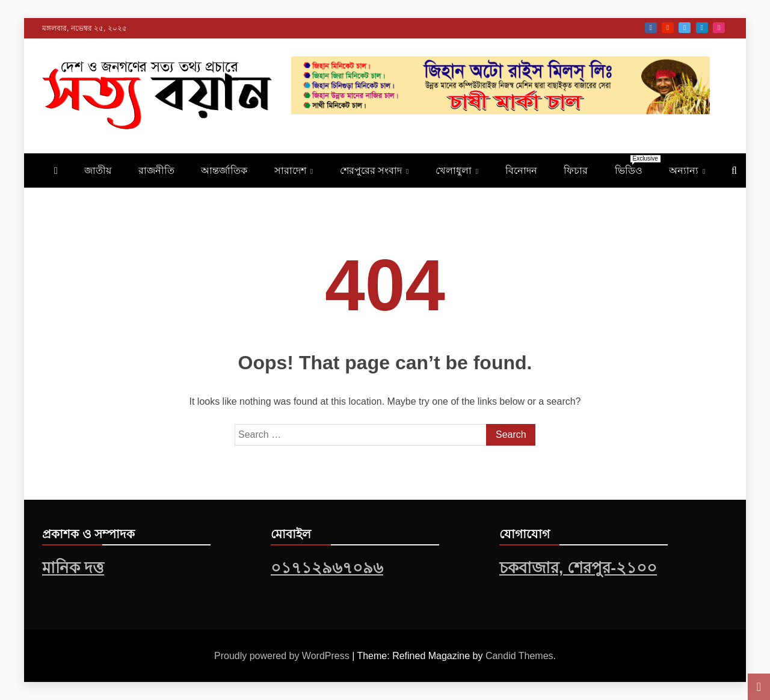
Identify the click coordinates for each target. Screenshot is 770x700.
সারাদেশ (290, 170)
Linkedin (702, 28)
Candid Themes (519, 656)
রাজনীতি (156, 170)
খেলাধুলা (454, 170)
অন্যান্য (684, 170)
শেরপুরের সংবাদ (371, 170)
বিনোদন (521, 170)
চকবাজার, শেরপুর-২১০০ (578, 568)
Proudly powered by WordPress (283, 656)
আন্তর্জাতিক (224, 170)
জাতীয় (98, 170)
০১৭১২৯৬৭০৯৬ (327, 568)
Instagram (719, 28)
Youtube (668, 28)
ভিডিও (635, 165)
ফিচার (576, 170)
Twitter (685, 28)
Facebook (651, 28)
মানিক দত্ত (73, 568)
